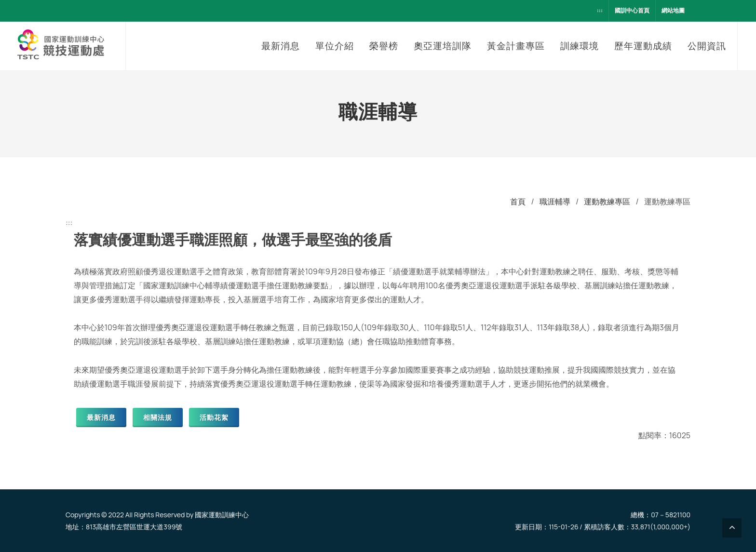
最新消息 (101, 417)
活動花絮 (214, 417)
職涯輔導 (555, 202)
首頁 (518, 202)
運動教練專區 (607, 202)
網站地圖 (673, 10)
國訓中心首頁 (632, 10)
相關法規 (158, 417)
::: (600, 10)
